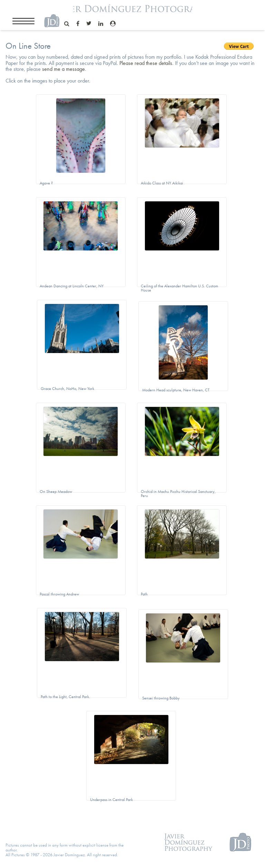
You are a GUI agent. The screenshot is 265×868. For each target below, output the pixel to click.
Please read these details (146, 63)
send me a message (63, 69)
